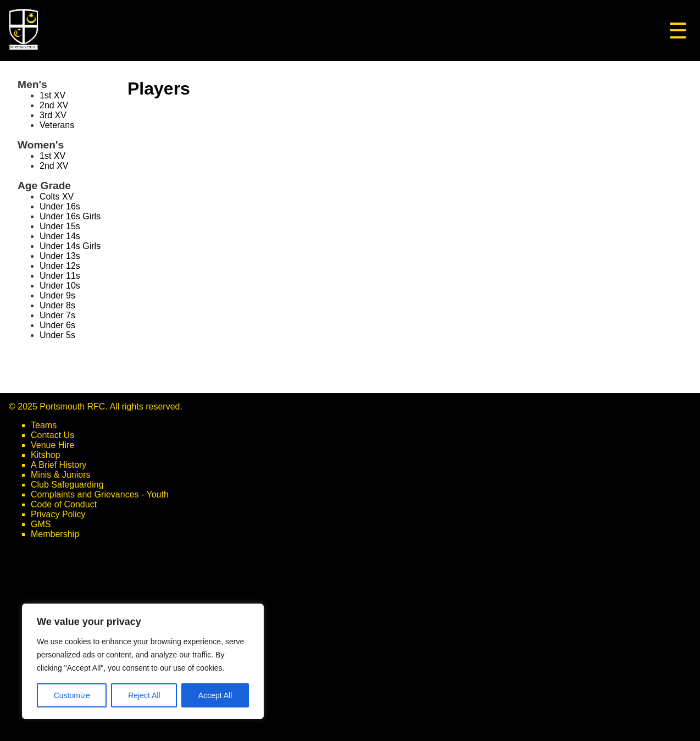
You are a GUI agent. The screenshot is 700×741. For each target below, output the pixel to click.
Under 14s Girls (70, 246)
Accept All (215, 695)
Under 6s (57, 325)
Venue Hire (52, 445)
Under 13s (60, 256)
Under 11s (60, 276)
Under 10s (60, 286)
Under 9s (57, 295)
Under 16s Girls (70, 216)
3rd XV (53, 115)
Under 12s (60, 266)
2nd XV (54, 105)
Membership (55, 534)
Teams (44, 425)
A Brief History (59, 465)
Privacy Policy (58, 514)
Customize (72, 695)
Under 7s (57, 315)
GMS (41, 524)
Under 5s (57, 335)
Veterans (57, 125)
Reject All (144, 695)
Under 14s (60, 236)
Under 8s (57, 305)
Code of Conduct (64, 504)
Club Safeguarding (67, 485)
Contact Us (52, 435)
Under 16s (60, 206)
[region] (143, 661)
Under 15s (60, 226)
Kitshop (45, 455)
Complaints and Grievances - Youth (100, 494)
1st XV (52, 95)
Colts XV (57, 197)
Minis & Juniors (60, 475)
